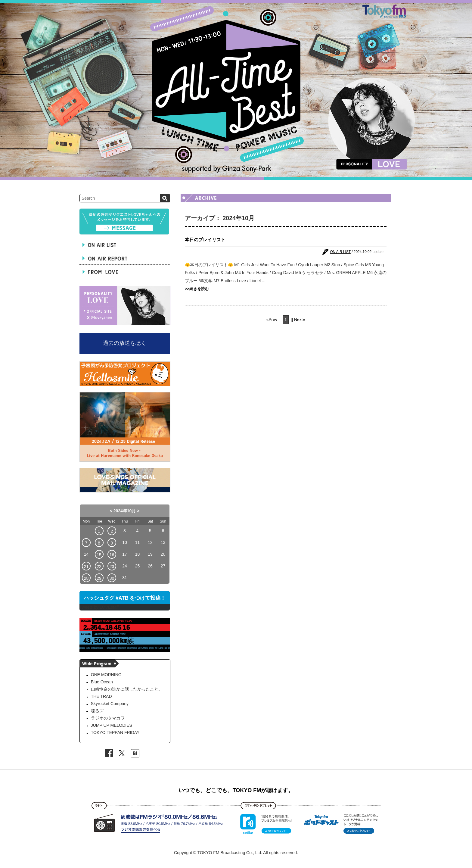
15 (99, 555)
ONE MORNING (106, 675)
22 (99, 567)
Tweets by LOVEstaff (99, 607)
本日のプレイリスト (205, 240)
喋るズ (97, 711)
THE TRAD (101, 696)
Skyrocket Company (110, 704)
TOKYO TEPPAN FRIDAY (115, 732)
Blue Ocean (102, 682)
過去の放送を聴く (125, 343)
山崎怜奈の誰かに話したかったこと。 (127, 689)
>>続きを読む (197, 289)
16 (112, 555)
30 (112, 578)
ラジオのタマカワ (108, 718)
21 (86, 567)
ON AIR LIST (340, 252)
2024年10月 (125, 511)
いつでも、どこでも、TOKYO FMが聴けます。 (236, 790)
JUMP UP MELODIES (112, 725)
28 (86, 578)
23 (112, 567)
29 (99, 578)
